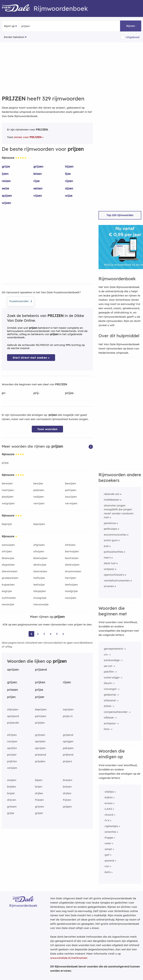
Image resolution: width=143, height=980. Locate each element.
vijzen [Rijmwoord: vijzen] (38, 196)
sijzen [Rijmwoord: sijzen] (69, 188)
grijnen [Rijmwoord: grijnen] (39, 807)
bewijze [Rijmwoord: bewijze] (38, 483)
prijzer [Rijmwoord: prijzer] (40, 697)
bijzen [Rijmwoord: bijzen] (39, 780)
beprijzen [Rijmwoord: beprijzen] (39, 524)
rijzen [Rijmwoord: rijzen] (69, 181)
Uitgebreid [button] (133, 37)
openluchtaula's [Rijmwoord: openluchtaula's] (114, 575)
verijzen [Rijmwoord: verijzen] (12, 768)
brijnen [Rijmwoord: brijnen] (67, 787)
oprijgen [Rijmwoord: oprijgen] (68, 741)
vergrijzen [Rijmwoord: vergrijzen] (8, 503)
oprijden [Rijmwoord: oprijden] (40, 741)
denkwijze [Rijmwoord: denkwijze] (40, 565)
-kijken (108, 797)
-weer (108, 843)
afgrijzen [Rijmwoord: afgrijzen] (39, 545)
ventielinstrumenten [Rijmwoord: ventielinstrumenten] (117, 580)
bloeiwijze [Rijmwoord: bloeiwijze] (8, 558)
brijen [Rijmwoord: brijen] (39, 787)
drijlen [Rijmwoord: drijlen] (39, 793)
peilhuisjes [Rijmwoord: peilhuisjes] (110, 529)
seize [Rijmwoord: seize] (5, 188)
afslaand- (110, 700)
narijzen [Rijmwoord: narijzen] (12, 741)
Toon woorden (47, 429)
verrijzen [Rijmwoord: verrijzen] (39, 503)
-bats (107, 872)
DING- (108, 706)
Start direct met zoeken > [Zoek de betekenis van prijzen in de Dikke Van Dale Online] (31, 358)
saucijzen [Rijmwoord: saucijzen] (71, 497)
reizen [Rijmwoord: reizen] (6, 181)
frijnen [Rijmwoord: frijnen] (67, 800)
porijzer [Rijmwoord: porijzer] (12, 755)
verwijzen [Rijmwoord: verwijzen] (71, 503)
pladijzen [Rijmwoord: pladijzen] (8, 497)
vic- (106, 654)
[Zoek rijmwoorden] (39, 26)
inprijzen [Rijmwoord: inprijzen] (68, 709)
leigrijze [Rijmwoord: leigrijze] (7, 591)
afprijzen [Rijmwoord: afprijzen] (13, 709)
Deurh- (108, 683)
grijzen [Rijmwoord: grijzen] (38, 166)
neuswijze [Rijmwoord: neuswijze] (8, 604)
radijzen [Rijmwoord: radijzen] (39, 497)
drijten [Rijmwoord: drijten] (67, 793)
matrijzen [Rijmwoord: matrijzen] (8, 490)
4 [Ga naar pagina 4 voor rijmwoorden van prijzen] (51, 634)
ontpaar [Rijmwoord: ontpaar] (109, 569)
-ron (106, 866)
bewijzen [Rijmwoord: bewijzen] (71, 483)
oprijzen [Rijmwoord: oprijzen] (13, 669)
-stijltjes (109, 792)
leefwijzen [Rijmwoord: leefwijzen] (71, 585)
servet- (108, 666)
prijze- (70, 393)
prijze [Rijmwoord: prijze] (5, 463)
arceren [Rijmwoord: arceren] (109, 586)
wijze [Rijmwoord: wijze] (69, 196)
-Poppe (108, 838)
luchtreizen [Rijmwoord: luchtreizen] (9, 598)
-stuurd (108, 815)
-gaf (107, 855)
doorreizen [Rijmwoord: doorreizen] (40, 571)
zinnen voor (28, 137)
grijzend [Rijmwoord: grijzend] (68, 735)
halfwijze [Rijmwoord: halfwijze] (39, 578)
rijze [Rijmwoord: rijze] (36, 181)
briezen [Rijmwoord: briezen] (68, 780)
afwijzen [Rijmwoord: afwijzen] (39, 551)
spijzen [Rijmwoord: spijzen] (7, 196)
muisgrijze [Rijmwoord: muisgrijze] (40, 598)
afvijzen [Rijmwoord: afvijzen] (7, 551)
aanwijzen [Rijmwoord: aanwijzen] (8, 545)
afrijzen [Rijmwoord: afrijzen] (12, 735)
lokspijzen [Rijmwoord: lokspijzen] (40, 591)
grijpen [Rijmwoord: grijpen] (67, 807)
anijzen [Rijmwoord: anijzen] (12, 780)
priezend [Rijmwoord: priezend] (41, 755)
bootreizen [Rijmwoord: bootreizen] (72, 558)
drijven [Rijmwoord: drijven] (12, 800)
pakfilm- (109, 672)
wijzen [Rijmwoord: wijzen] (6, 203)
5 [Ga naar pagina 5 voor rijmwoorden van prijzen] (57, 634)
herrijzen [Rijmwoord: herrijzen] (71, 578)
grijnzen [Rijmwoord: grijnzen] (40, 735)
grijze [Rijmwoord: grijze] (6, 166)
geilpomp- (110, 695)
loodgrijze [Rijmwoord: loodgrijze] (71, 591)
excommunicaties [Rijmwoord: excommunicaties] (115, 535)
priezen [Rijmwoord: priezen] (12, 690)
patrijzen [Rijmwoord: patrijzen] (71, 490)
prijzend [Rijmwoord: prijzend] (41, 669)
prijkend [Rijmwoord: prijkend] (68, 755)
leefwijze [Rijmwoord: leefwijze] (39, 585)
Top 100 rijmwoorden (120, 215)
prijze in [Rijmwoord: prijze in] (68, 716)
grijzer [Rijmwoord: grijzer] (39, 813)
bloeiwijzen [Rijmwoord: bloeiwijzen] (40, 558)
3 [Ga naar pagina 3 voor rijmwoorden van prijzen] (44, 634)
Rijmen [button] (131, 26)
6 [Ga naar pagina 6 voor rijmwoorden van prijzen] (63, 634)
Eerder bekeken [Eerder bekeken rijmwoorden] (14, 37)
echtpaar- (110, 723)
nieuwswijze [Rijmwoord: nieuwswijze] (41, 604)
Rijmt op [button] (9, 26)
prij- (36, 393)
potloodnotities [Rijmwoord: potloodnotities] (114, 552)
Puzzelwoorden (21, 301)
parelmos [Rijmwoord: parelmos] (110, 523)
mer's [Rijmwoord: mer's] (107, 558)
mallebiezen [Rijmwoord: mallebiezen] (112, 500)
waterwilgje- (112, 677)
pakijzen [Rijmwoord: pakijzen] (68, 748)
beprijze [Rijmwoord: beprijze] (7, 524)
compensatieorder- (116, 712)
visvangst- (111, 689)
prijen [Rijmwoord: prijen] (11, 697)
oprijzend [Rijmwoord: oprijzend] (13, 716)
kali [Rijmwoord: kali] (106, 546)
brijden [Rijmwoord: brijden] (12, 787)
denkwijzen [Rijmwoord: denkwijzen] (72, 565)
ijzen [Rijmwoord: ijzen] (5, 174)
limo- (107, 729)
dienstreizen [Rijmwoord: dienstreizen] (10, 571)
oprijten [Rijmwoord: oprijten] (12, 748)
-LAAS (108, 809)
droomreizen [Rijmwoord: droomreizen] (73, 571)
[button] (91, 446)
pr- (4, 393)
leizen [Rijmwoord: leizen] (38, 174)
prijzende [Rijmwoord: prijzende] (13, 723)
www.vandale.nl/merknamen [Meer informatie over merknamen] (69, 958)
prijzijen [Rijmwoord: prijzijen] (40, 723)
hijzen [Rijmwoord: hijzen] (69, 166)
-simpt (108, 849)
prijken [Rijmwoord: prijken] (40, 682)
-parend (109, 861)
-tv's (107, 820)
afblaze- (109, 718)
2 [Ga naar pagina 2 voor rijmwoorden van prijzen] (38, 634)
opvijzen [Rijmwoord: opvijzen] (40, 748)
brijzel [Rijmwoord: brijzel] (11, 793)
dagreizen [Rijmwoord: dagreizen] (8, 565)
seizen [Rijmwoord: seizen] (38, 188)
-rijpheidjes (111, 826)
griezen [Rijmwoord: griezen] (12, 807)
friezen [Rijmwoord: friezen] (39, 800)
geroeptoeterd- (114, 649)
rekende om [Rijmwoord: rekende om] (112, 494)
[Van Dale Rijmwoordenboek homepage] (18, 8)
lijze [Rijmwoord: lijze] (68, 174)
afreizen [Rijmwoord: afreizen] (70, 545)
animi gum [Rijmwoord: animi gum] (111, 540)
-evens (108, 803)
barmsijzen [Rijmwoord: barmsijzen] (72, 551)
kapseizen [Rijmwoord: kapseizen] (8, 585)
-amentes (110, 832)
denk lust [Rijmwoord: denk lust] (110, 563)
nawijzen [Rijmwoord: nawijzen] (71, 598)
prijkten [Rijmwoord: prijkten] (12, 761)
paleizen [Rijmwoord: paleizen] (39, 490)
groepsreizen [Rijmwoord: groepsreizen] (10, 578)
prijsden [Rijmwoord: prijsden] (40, 761)
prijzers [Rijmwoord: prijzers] (67, 761)
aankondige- (112, 660)
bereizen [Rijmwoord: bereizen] (7, 483)
